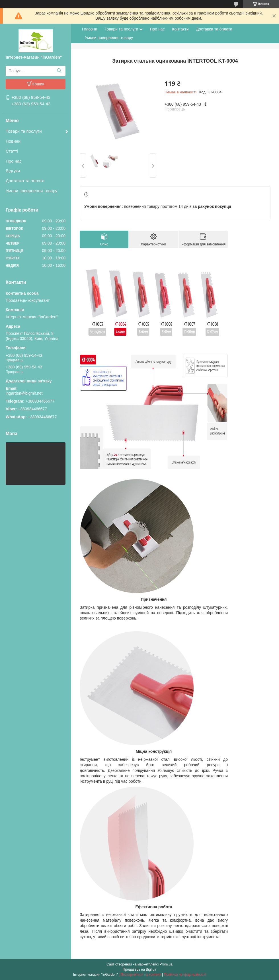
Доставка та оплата (25, 181)
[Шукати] (59, 71)
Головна (90, 29)
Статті (12, 151)
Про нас (14, 161)
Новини (13, 141)
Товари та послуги (24, 131)
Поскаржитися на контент (141, 975)
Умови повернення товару (31, 191)
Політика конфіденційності (185, 975)
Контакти (180, 29)
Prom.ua (166, 964)
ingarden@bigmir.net (24, 393)
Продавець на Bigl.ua (139, 969)
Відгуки (13, 171)
